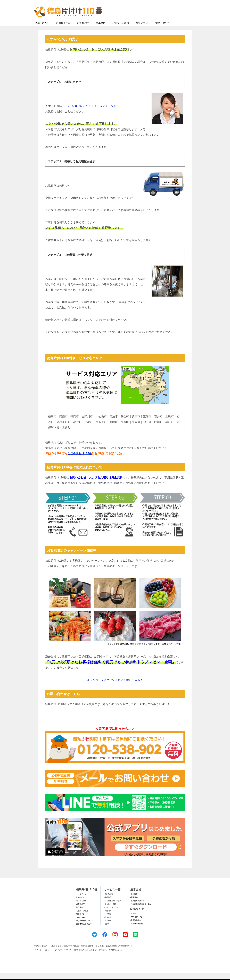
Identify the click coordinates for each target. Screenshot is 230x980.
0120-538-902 (74, 113)
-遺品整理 (108, 904)
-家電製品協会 (136, 927)
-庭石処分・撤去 (110, 911)
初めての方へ (42, 29)
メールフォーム (104, 113)
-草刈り (107, 931)
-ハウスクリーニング (112, 914)
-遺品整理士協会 (137, 930)
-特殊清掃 (108, 917)
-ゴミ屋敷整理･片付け (112, 907)
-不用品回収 (109, 901)
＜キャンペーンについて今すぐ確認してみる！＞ (115, 687)
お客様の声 (83, 29)
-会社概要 (134, 901)
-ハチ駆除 (108, 921)
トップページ (81, 901)
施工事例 (101, 29)
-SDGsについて (136, 923)
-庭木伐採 (108, 924)
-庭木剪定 (108, 927)
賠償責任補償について (85, 927)
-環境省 (133, 920)
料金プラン (142, 29)
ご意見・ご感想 (121, 29)
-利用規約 (134, 904)
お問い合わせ (162, 29)
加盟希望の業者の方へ (85, 931)
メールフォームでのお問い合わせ (165, 20)
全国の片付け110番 (80, 460)
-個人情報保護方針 (137, 907)
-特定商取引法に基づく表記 (141, 911)
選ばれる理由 (63, 29)
